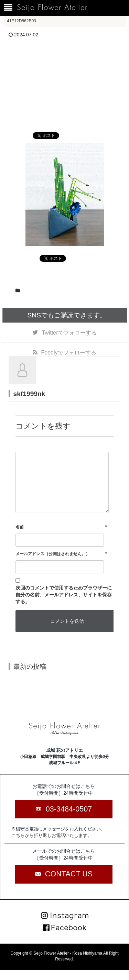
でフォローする (69, 333)
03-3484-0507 (69, 809)
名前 (20, 527)
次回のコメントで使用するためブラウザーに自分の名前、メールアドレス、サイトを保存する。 (64, 595)
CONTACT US (69, 874)
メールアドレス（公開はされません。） (53, 554)
